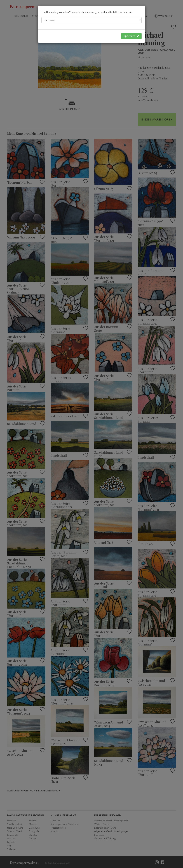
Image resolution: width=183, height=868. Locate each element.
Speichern (131, 36)
